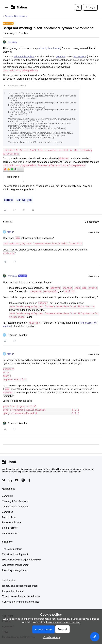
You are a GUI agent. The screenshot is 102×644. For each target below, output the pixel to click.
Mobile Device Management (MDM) (21, 560)
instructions (80, 56)
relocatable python (24, 56)
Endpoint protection (13, 591)
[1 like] (15, 335)
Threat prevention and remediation (21, 596)
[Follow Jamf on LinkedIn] (10, 480)
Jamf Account (10, 533)
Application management (16, 565)
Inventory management (15, 570)
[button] (6, 8)
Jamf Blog (8, 512)
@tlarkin (60, 56)
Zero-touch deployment (15, 554)
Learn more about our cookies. (63, 622)
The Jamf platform (12, 549)
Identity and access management (20, 586)
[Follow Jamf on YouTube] (17, 480)
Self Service (24, 200)
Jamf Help (8, 496)
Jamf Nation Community (15, 506)
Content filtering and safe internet (20, 602)
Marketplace (9, 517)
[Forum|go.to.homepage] (19, 7)
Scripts (8, 200)
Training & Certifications (15, 501)
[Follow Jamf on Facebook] (30, 480)
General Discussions (16, 16)
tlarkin (11, 232)
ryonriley (12, 42)
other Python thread (49, 48)
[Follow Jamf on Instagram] (23, 480)
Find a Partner (10, 528)
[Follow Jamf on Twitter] (4, 480)
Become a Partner (12, 522)
